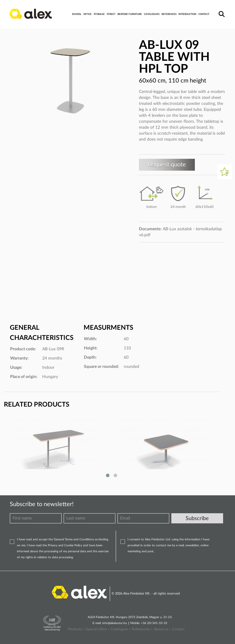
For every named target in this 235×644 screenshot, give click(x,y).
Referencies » (142, 629)
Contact (178, 629)
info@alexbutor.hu (115, 623)
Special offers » (97, 629)
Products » (76, 629)
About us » (162, 629)
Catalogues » (120, 629)
